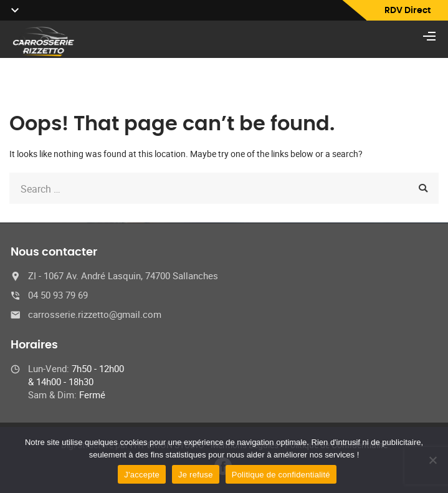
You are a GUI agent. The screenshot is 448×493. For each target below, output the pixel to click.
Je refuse (196, 475)
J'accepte (142, 475)
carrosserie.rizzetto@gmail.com (95, 314)
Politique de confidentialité (281, 475)
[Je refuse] (432, 460)
